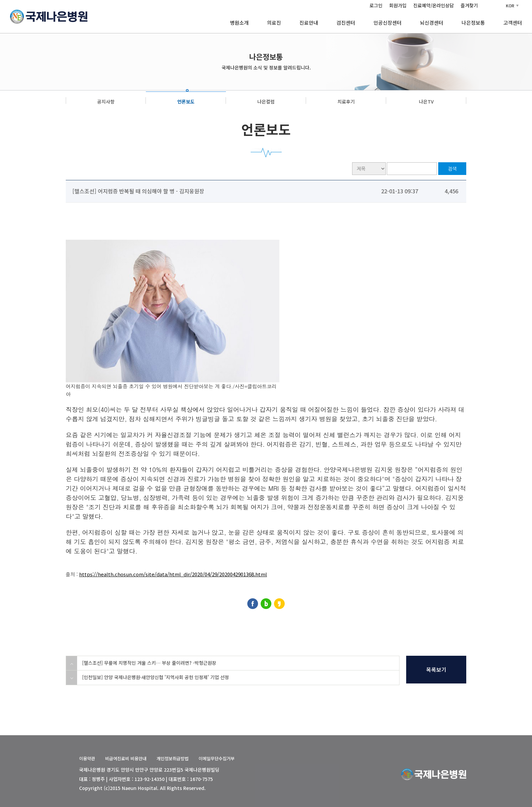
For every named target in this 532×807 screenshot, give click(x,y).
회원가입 (398, 5)
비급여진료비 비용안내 (126, 758)
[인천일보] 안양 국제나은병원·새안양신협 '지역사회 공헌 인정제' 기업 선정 (156, 677)
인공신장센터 (387, 23)
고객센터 (513, 23)
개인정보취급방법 (173, 758)
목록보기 (436, 669)
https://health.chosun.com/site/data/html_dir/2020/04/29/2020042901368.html (173, 574)
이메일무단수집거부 (217, 758)
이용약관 (87, 758)
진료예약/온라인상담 (434, 5)
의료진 (274, 23)
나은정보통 (473, 23)
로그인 (376, 5)
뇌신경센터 (432, 23)
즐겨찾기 (469, 5)
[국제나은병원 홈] (49, 16)
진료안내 (309, 23)
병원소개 (239, 23)
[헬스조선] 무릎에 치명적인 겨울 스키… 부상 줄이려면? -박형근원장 (149, 663)
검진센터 (346, 23)
